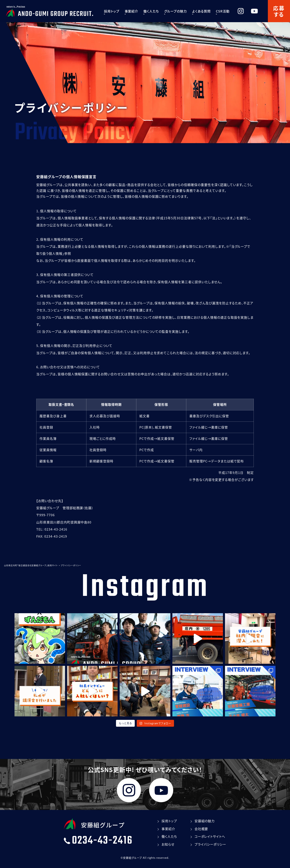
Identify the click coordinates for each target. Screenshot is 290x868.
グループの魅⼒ (180, 11)
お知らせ (168, 844)
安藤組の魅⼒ (205, 821)
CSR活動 (227, 11)
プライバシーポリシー (210, 844)
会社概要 (201, 829)
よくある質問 (206, 11)
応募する (279, 11)
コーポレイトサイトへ (210, 836)
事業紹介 (136, 11)
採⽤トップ (116, 11)
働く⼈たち (155, 11)
